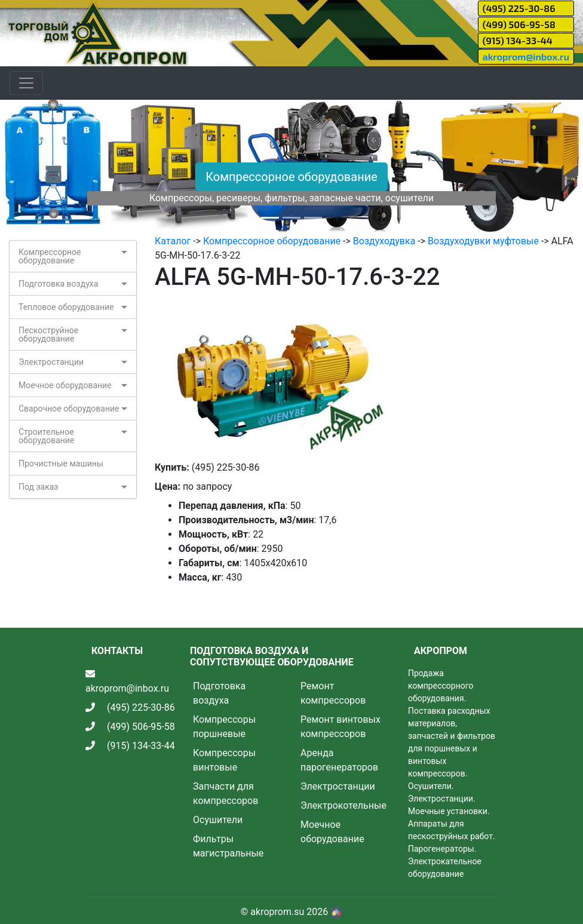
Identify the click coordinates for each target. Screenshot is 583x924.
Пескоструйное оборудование (48, 334)
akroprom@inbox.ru (526, 56)
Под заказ (38, 487)
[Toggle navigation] (26, 83)
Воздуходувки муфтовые (483, 241)
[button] (44, 167)
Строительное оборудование (46, 436)
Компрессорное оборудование (291, 177)
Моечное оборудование (65, 385)
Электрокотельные (343, 805)
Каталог (173, 241)
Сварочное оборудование (69, 409)
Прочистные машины (61, 463)
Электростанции (51, 362)
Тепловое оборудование (66, 307)
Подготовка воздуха (58, 284)
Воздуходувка (384, 241)
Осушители (218, 820)
